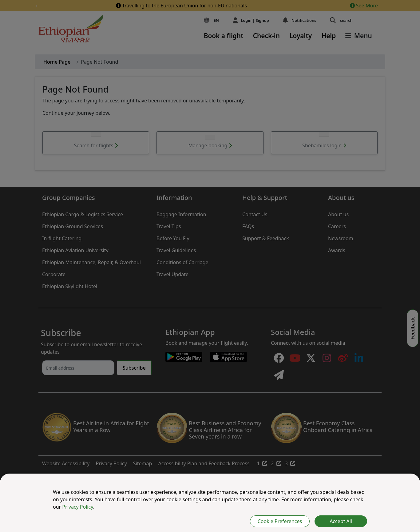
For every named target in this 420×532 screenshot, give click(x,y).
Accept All (341, 521)
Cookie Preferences (280, 521)
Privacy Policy (77, 507)
